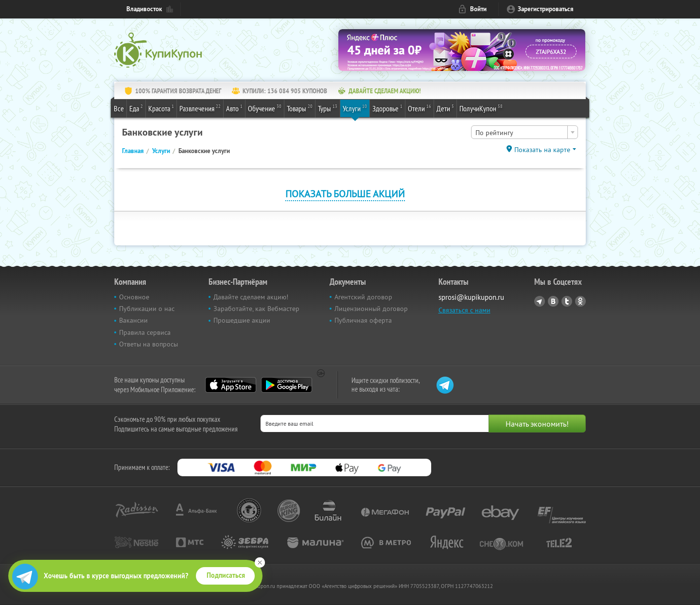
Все (119, 108)
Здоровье (387, 108)
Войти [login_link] (478, 9)
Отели (420, 108)
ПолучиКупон (481, 108)
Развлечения (200, 108)
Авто (234, 108)
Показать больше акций (345, 194)
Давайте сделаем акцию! (251, 297)
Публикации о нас (147, 309)
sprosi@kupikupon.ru (471, 297)
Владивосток (144, 9)
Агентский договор (363, 297)
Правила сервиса (145, 332)
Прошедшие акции (242, 320)
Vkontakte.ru (553, 301)
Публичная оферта (363, 320)
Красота (161, 108)
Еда (136, 108)
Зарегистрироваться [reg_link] (546, 9)
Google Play (287, 385)
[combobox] (525, 132)
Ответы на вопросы (149, 344)
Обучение (265, 108)
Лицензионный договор (371, 309)
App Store (231, 385)
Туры (328, 108)
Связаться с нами (464, 310)
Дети (445, 108)
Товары (300, 108)
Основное (134, 297)
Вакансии (133, 320)
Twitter (567, 301)
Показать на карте (542, 150)
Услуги (355, 108)
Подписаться (226, 575)
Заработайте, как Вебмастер (256, 309)
